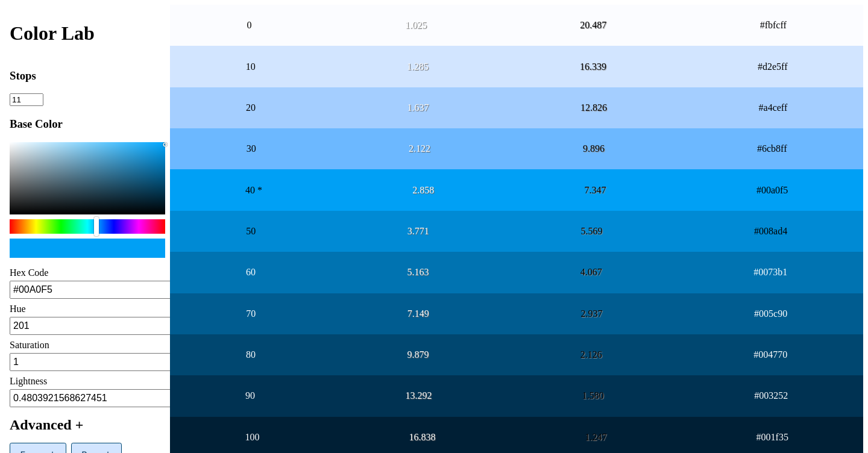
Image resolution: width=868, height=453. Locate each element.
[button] (87, 423)
